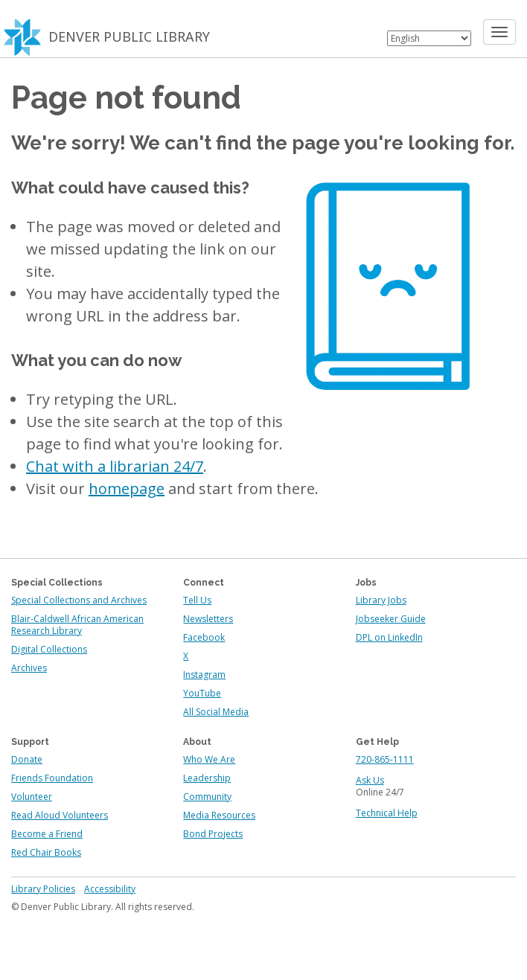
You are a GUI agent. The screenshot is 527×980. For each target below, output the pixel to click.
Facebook (204, 637)
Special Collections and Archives (79, 600)
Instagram (204, 675)
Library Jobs (381, 600)
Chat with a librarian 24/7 (115, 466)
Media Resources (219, 815)
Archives (29, 668)
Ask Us (370, 780)
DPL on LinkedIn (389, 637)
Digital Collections (49, 649)
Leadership (207, 778)
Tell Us (197, 600)
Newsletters (208, 619)
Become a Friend (47, 834)
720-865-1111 (385, 759)
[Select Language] (429, 38)
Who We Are (209, 759)
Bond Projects (213, 834)
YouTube (202, 693)
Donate (27, 759)
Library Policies (43, 889)
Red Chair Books (46, 852)
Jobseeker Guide (391, 619)
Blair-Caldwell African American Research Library (77, 625)
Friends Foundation (52, 778)
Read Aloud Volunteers (60, 815)
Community (207, 797)
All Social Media (216, 712)
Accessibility (110, 889)
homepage (127, 489)
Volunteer (32, 797)
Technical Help (387, 813)
